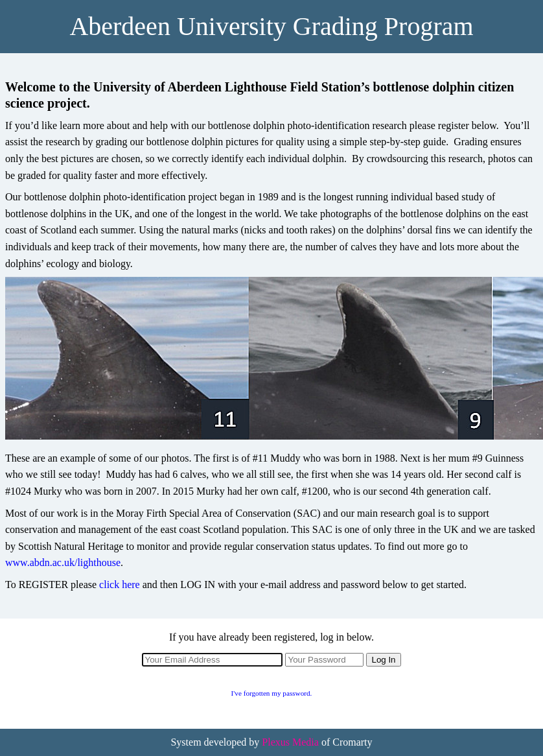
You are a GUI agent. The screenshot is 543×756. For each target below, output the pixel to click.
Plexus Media (290, 742)
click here (120, 585)
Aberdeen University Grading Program (271, 26)
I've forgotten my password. (272, 693)
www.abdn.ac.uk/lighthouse (63, 562)
